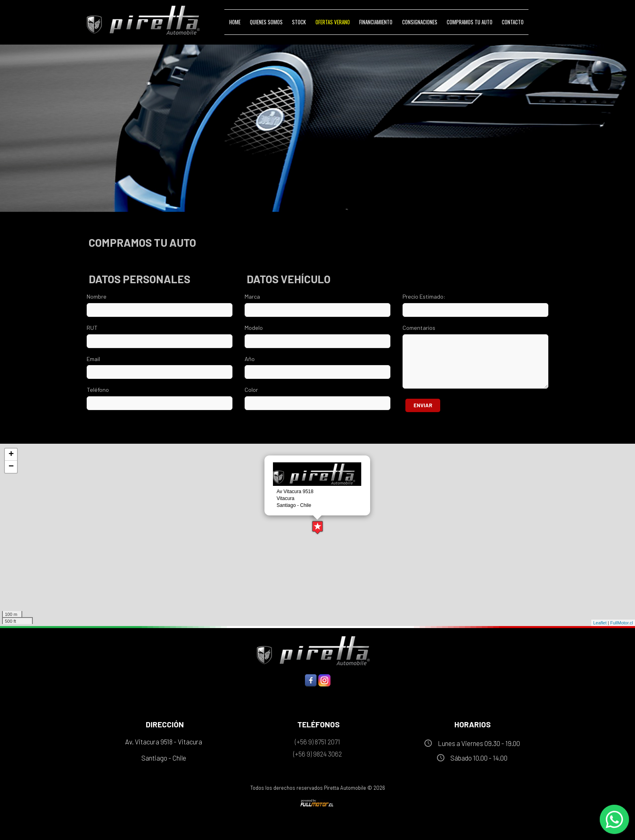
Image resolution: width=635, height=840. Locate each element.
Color (251, 390)
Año (250, 359)
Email (93, 359)
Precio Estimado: (424, 296)
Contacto (513, 22)
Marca (252, 296)
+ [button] (11, 455)
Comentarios (419, 328)
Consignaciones (420, 22)
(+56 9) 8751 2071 (317, 742)
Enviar (423, 405)
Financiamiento (376, 22)
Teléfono (98, 390)
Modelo (254, 328)
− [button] (11, 467)
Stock (299, 22)
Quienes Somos (266, 22)
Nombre (97, 296)
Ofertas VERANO (333, 22)
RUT (92, 328)
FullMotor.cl (622, 623)
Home (235, 22)
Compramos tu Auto (470, 22)
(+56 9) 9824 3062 (317, 754)
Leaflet (600, 623)
